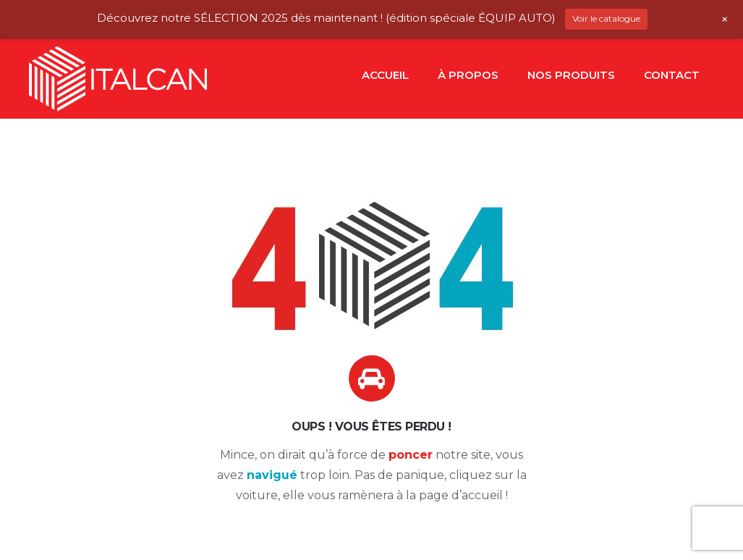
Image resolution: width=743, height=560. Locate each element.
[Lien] (118, 79)
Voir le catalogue (606, 18)
